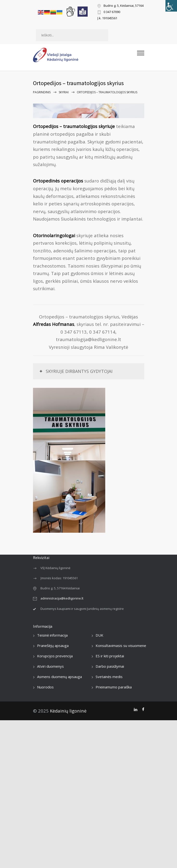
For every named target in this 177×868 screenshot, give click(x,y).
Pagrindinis (42, 92)
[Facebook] (143, 709)
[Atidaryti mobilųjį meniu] (141, 55)
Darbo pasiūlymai (110, 666)
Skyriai (64, 92)
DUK (99, 635)
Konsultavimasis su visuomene (121, 646)
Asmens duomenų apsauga (59, 677)
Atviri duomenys (50, 666)
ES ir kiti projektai (110, 656)
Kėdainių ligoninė (68, 711)
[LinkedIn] (135, 709)
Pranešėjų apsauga (53, 646)
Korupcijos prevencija (55, 656)
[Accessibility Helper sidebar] (171, 6)
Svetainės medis (109, 677)
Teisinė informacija (52, 635)
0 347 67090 (112, 12)
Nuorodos (45, 687)
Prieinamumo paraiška (114, 687)
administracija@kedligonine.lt (62, 598)
